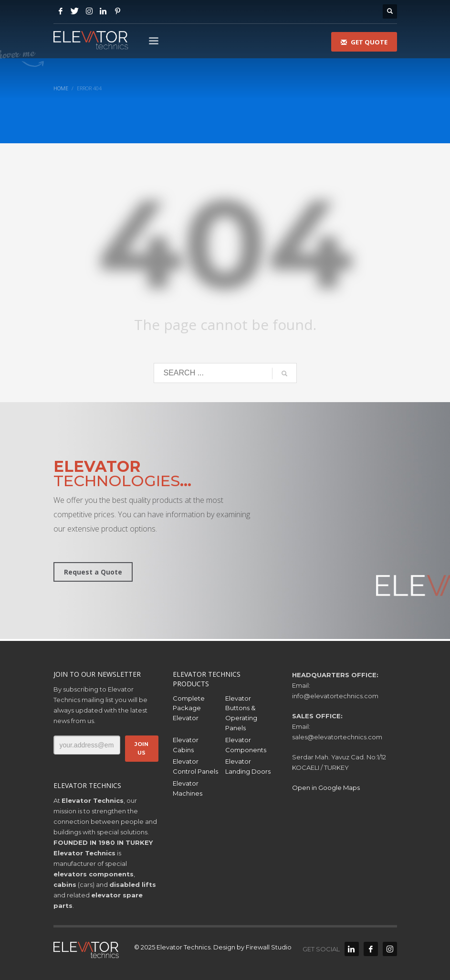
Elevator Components (246, 745)
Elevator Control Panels (195, 766)
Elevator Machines (188, 788)
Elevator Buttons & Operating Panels (241, 713)
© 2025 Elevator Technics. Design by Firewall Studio (213, 947)
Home (61, 88)
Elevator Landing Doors (248, 766)
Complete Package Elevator (189, 708)
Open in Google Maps (326, 788)
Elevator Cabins (186, 745)
